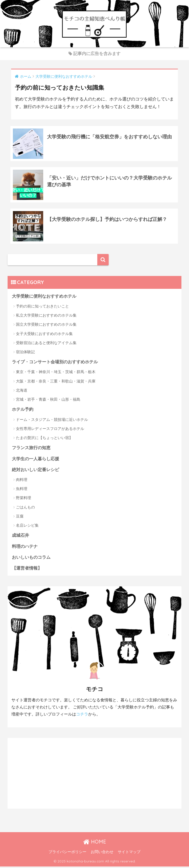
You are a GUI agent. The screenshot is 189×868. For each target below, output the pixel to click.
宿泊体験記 (25, 353)
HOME (95, 843)
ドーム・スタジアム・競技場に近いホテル (52, 421)
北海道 (22, 391)
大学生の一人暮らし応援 (36, 460)
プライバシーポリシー (67, 854)
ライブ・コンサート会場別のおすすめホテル (55, 363)
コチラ (82, 716)
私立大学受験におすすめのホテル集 (46, 316)
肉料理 (22, 481)
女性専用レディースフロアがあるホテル (50, 430)
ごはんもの (25, 509)
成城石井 (20, 537)
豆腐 (20, 518)
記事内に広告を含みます (95, 54)
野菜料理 (23, 499)
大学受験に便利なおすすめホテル (44, 298)
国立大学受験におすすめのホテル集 (46, 326)
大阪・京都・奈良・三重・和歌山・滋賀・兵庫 (56, 382)
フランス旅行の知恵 (31, 449)
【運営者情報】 (27, 570)
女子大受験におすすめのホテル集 (44, 335)
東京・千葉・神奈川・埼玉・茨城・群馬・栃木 (56, 373)
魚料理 (22, 490)
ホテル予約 (23, 411)
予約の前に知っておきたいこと (42, 307)
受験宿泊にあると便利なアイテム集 (46, 344)
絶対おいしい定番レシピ (36, 471)
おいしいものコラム (31, 559)
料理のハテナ (25, 548)
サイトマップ (129, 854)
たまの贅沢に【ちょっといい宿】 (44, 439)
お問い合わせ (102, 854)
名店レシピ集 (27, 527)
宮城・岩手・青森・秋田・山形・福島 (48, 401)
